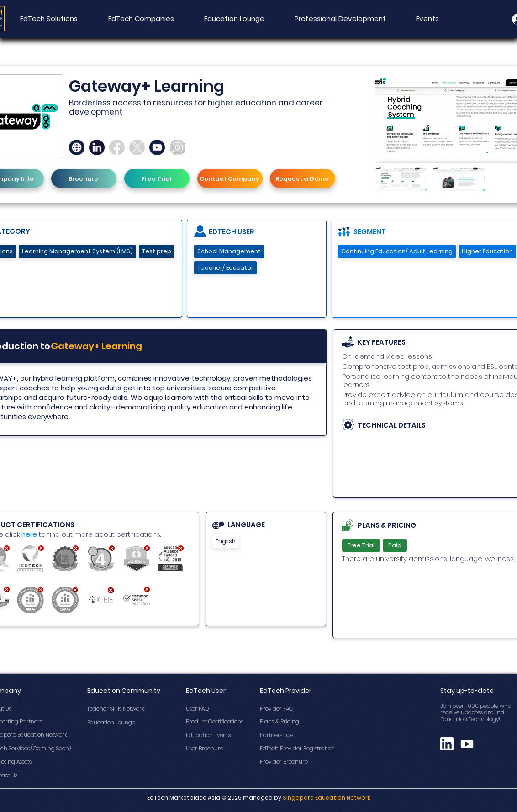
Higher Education (487, 251)
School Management (229, 251)
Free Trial (361, 545)
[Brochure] (84, 178)
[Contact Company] (230, 178)
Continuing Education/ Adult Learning (397, 251)
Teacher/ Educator (225, 268)
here (29, 534)
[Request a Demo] (303, 178)
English (225, 541)
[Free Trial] (157, 178)
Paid (395, 545)
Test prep (156, 251)
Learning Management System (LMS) (77, 251)
